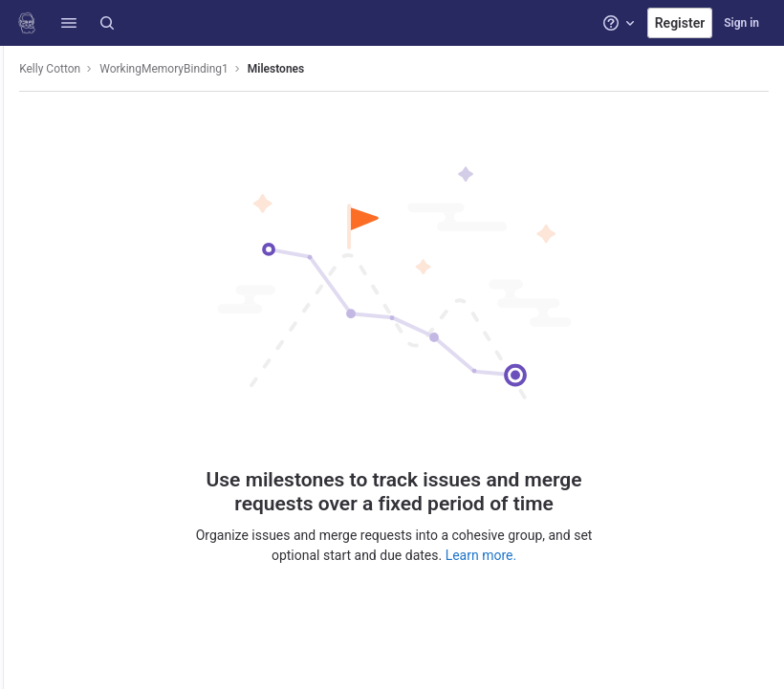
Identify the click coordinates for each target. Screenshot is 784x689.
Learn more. (506, 552)
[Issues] (26, 137)
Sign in (741, 23)
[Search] (107, 23)
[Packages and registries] (26, 231)
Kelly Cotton (99, 69)
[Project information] (26, 105)
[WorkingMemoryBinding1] (27, 67)
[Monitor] (26, 263)
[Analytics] (26, 294)
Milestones (326, 69)
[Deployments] (26, 200)
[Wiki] (26, 326)
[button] (69, 23)
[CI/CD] (26, 168)
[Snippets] (26, 357)
